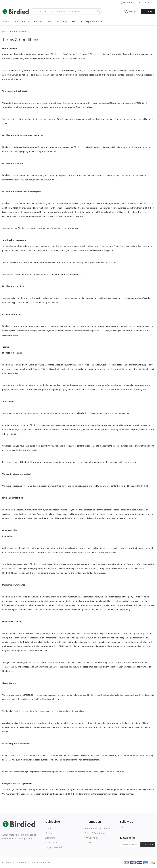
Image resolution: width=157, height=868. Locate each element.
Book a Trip (51, 843)
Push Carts (54, 21)
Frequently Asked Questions (99, 828)
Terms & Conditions (95, 833)
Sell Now (148, 12)
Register (149, 3)
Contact (49, 833)
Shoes (16, 21)
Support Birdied (54, 847)
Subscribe (148, 845)
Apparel (26, 21)
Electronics (39, 21)
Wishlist (131, 12)
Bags (65, 21)
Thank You (90, 843)
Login (138, 3)
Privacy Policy (91, 838)
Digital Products (94, 21)
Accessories (77, 21)
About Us (50, 838)
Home (5, 32)
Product (39, 12)
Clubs (6, 21)
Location (126, 3)
